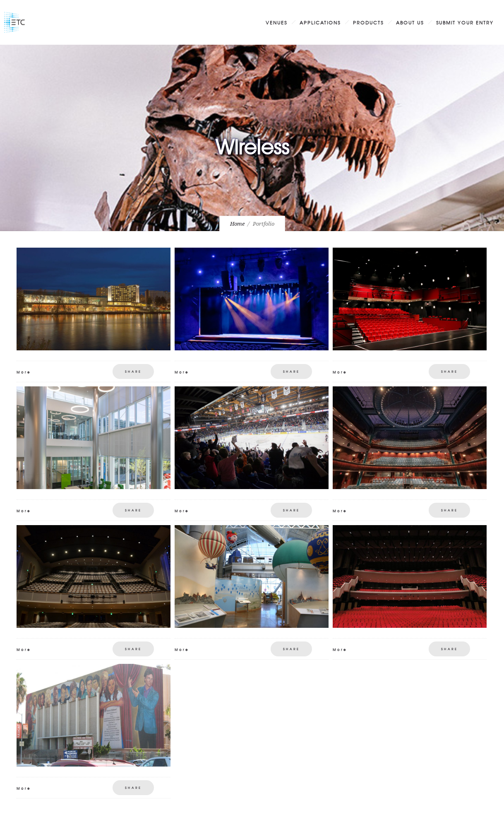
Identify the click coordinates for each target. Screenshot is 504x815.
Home (237, 224)
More (24, 372)
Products (368, 22)
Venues (276, 22)
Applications (320, 22)
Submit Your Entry (465, 22)
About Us (410, 22)
